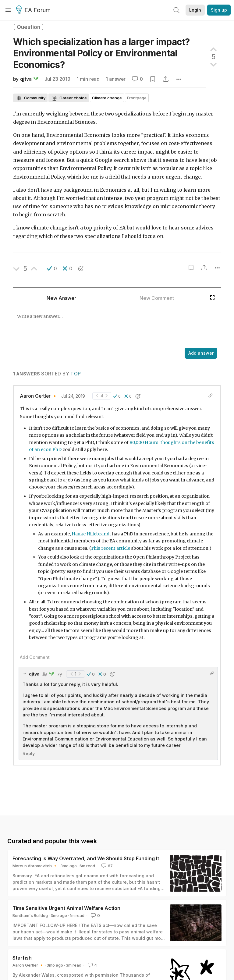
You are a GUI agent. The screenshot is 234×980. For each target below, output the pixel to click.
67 (106, 866)
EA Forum (34, 10)
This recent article (110, 548)
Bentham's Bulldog (30, 915)
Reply (29, 753)
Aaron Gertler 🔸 (39, 396)
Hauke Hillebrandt (91, 534)
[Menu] (8, 10)
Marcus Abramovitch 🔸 (35, 866)
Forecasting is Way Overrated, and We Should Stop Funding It (86, 858)
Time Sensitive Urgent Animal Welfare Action (66, 908)
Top (76, 374)
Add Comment (35, 657)
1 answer (116, 79)
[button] (52, 268)
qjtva (26, 79)
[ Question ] (28, 27)
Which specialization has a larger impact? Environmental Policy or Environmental (101, 53)
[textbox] (110, 328)
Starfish (22, 958)
